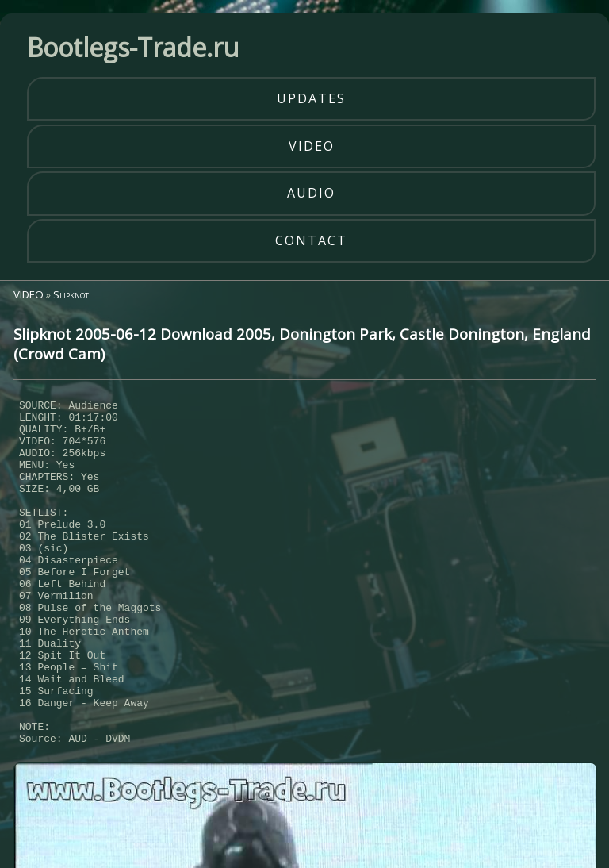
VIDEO (29, 294)
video (312, 146)
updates (311, 98)
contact (311, 240)
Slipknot (71, 294)
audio (311, 193)
